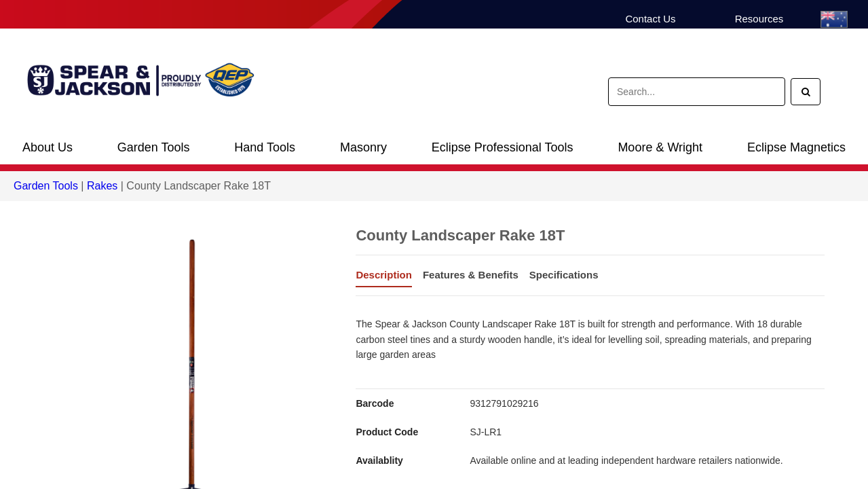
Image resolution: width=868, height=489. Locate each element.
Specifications (564, 275)
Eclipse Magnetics (796, 147)
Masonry (363, 147)
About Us (48, 147)
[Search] (806, 92)
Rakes (102, 186)
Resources (759, 19)
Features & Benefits (471, 275)
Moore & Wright (660, 147)
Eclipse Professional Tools (503, 147)
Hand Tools (265, 147)
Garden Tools (154, 147)
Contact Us (650, 19)
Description (384, 275)
